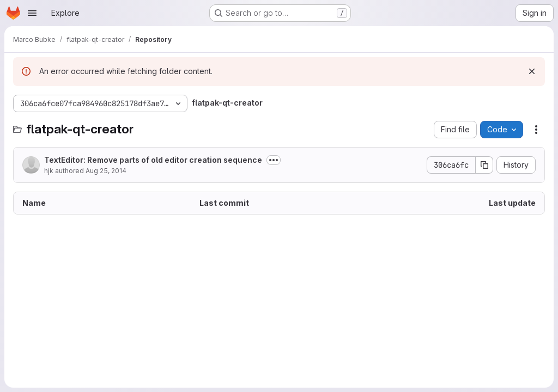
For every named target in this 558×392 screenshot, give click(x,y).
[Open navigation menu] (32, 13)
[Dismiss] (532, 71)
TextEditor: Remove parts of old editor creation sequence (153, 160)
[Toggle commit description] (274, 160)
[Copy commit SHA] (484, 165)
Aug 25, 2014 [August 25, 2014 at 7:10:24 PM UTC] (106, 171)
